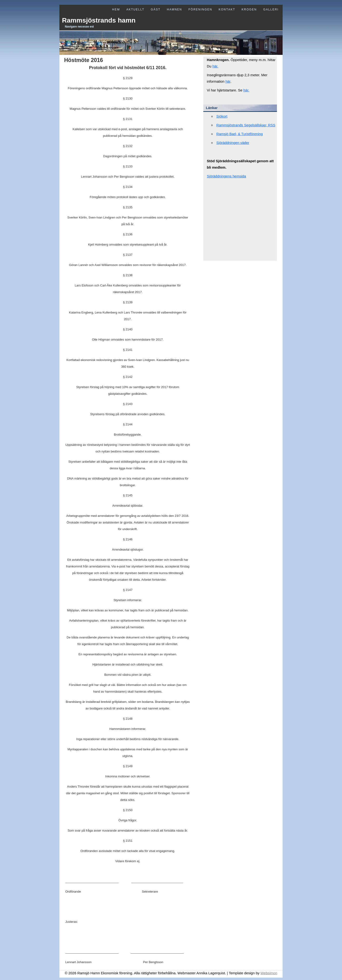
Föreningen (200, 10)
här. (215, 66)
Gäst (156, 10)
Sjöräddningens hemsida (226, 176)
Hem (116, 10)
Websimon (269, 973)
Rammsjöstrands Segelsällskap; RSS (246, 125)
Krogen (249, 10)
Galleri (271, 10)
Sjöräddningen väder (233, 143)
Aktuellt (135, 10)
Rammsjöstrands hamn (99, 20)
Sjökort (222, 116)
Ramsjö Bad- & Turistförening (240, 134)
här (228, 81)
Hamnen (174, 10)
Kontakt (227, 10)
